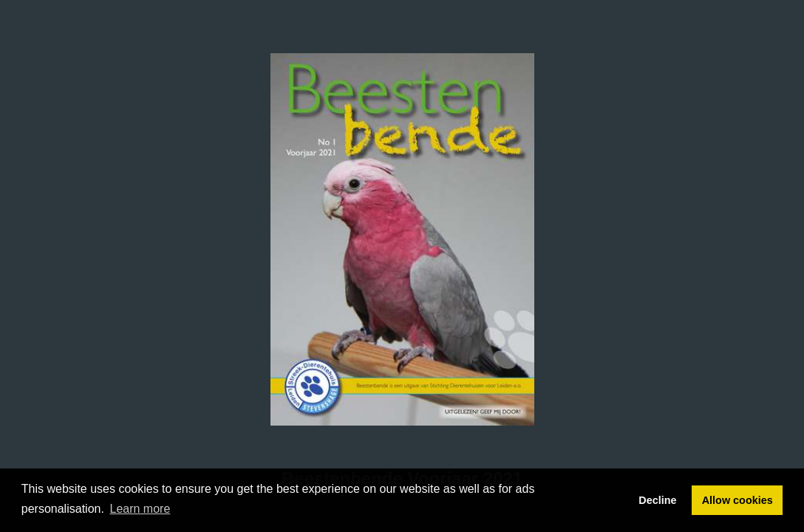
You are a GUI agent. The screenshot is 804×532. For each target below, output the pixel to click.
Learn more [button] (140, 509)
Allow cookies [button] (737, 500)
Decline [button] (657, 500)
